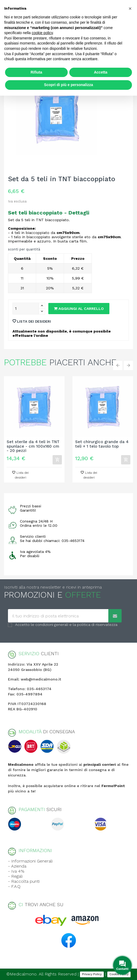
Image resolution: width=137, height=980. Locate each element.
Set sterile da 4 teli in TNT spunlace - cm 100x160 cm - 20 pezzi (33, 446)
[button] (130, 9)
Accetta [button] (101, 72)
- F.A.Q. (14, 886)
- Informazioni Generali (30, 861)
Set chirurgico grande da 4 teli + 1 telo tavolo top (102, 444)
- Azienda (17, 866)
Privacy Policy (92, 974)
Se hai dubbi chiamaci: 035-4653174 (52, 541)
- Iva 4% (16, 871)
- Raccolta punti (24, 881)
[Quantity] (26, 309)
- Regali (15, 876)
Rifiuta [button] (36, 72)
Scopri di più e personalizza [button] (68, 85)
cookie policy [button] (42, 33)
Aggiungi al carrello (79, 309)
